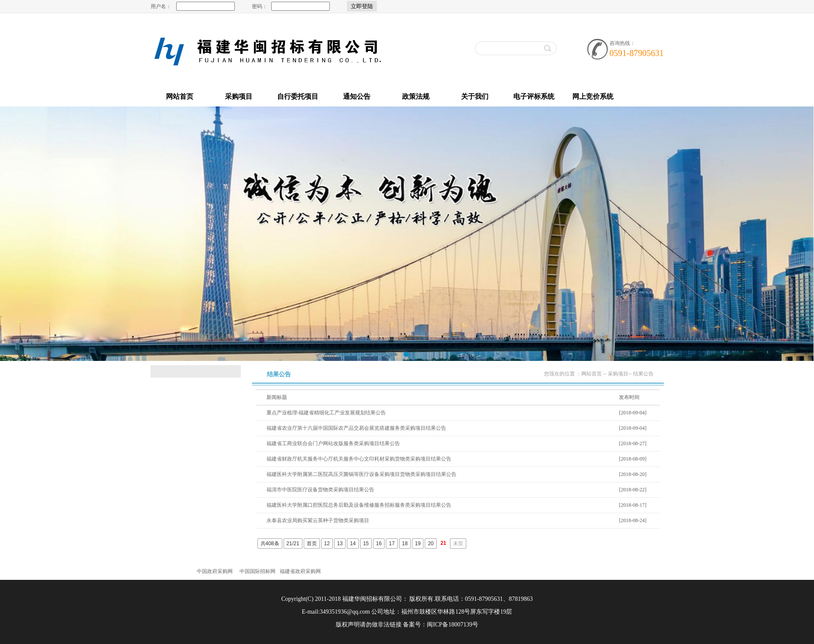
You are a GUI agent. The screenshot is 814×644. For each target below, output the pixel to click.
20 (431, 544)
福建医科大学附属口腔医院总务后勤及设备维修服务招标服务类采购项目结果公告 (359, 505)
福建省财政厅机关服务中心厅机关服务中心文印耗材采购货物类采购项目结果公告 (359, 459)
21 (443, 543)
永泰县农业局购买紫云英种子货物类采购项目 (318, 520)
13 (340, 544)
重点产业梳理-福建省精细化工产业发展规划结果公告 (326, 413)
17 (392, 544)
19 (418, 544)
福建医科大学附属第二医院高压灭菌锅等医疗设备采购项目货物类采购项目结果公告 (361, 474)
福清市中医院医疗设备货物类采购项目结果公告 (320, 490)
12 (327, 544)
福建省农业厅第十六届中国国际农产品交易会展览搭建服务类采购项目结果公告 (356, 428)
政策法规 (416, 96)
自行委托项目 (298, 96)
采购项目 (239, 96)
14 (353, 544)
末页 (458, 544)
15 (366, 544)
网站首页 (180, 96)
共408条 (270, 544)
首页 (312, 544)
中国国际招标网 (258, 571)
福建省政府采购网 (300, 571)
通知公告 (357, 96)
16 (379, 544)
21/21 (293, 544)
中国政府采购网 (215, 571)
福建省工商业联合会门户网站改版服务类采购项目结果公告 (333, 443)
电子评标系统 (534, 96)
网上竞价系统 (593, 96)
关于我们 (475, 96)
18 (405, 544)
